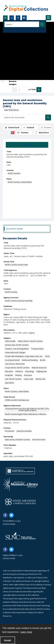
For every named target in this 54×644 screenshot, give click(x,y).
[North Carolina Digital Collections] (26, 8)
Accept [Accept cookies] (7, 640)
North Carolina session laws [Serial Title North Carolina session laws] (16, 265)
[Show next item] (39, 90)
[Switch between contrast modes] (24, 18)
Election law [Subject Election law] (40, 379)
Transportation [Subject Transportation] (37, 349)
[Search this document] (24, 117)
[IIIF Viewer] (24, 133)
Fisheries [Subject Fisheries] (19, 371)
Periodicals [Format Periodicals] (10, 431)
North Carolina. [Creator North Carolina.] (14, 173)
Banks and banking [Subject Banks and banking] (30, 360)
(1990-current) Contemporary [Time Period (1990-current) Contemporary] (17, 400)
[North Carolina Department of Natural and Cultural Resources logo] (20, 471)
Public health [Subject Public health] (10, 341)
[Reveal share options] (12, 18)
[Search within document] (48, 117)
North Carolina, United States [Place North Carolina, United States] (20, 182)
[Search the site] (22, 24)
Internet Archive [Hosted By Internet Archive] (39, 440)
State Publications (12, 110)
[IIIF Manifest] (42, 133)
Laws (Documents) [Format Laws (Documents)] (24, 431)
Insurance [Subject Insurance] (28, 375)
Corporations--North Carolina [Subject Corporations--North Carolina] (17, 368)
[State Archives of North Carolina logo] (20, 502)
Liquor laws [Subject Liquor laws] (29, 379)
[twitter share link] (11, 515)
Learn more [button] (26, 632)
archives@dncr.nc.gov (12, 521)
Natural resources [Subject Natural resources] (39, 368)
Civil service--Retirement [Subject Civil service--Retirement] (15, 364)
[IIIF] (13, 132)
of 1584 (32, 89)
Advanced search (12, 29)
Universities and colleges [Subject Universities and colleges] (15, 353)
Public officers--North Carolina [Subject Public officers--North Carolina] (30, 341)
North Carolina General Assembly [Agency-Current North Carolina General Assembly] (19, 301)
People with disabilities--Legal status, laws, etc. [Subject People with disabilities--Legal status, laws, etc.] (24, 356)
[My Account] (18, 18)
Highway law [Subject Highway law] (41, 371)
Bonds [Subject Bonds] (43, 360)
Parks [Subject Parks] (47, 356)
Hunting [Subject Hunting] (18, 375)
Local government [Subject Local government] (12, 360)
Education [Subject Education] (9, 371)
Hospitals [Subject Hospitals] (9, 375)
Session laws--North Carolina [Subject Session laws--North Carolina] (17, 345)
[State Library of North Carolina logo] (20, 536)
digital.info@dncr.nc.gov (13, 555)
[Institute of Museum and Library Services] (20, 484)
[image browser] (11, 83)
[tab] (27, 145)
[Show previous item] (14, 90)
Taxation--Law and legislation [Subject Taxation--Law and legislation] (17, 349)
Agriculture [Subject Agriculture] (10, 383)
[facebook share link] (5, 515)
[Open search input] (5, 18)
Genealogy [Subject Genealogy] (30, 371)
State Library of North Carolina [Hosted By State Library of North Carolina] (17, 440)
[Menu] (48, 18)
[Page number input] (23, 90)
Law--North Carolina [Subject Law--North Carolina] (13, 379)
